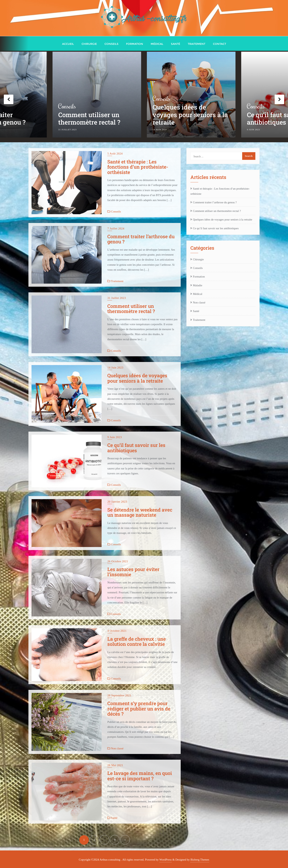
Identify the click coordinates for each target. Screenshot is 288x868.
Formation (199, 277)
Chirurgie (198, 259)
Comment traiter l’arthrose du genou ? (141, 239)
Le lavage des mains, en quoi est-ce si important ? (140, 776)
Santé (112, 818)
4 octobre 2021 (117, 631)
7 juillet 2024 (116, 228)
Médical (198, 294)
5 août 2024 (115, 154)
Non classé (115, 748)
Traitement (115, 281)
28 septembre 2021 (119, 695)
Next (279, 99)
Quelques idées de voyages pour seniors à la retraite (190, 116)
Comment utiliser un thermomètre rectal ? (89, 119)
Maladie (198, 285)
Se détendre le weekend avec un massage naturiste (140, 512)
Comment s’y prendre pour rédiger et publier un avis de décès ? (139, 709)
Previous (9, 99)
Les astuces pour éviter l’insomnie (133, 572)
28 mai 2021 (115, 765)
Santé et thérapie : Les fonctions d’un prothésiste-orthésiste (138, 167)
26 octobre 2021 (118, 561)
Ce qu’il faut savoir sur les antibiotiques (136, 448)
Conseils (67, 107)
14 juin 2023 (115, 368)
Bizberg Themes (200, 860)
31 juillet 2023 (117, 298)
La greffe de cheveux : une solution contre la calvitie (137, 642)
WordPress (165, 860)
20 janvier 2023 (117, 502)
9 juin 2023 (115, 437)
